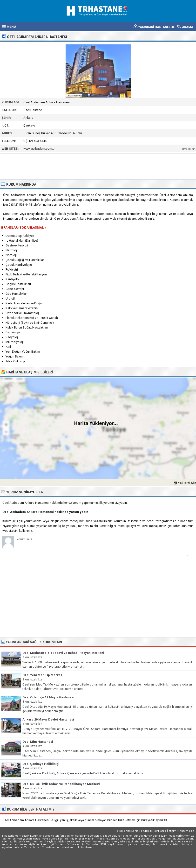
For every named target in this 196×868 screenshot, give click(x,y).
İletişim (172, 831)
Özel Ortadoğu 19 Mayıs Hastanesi (48, 697)
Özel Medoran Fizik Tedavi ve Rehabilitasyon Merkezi (63, 653)
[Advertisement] (98, 166)
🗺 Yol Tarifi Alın (185, 483)
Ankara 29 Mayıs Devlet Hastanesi (48, 719)
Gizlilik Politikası (154, 831)
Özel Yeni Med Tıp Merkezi (43, 675)
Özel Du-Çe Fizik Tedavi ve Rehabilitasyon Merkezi (61, 784)
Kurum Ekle (187, 831)
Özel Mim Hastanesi (38, 742)
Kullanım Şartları (130, 831)
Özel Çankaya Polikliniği (41, 764)
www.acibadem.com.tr (39, 149)
